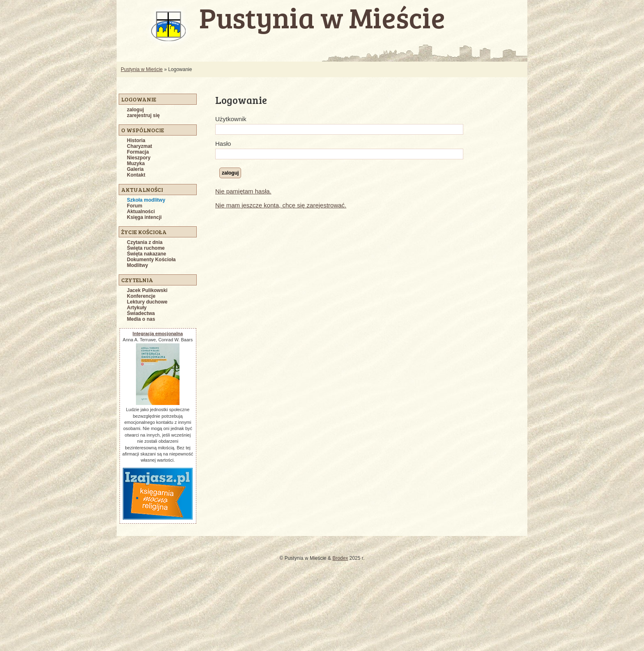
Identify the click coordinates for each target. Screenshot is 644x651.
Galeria (135, 169)
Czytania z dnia (145, 242)
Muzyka (136, 163)
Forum (135, 206)
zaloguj (135, 110)
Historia (136, 140)
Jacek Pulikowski (147, 290)
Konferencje (141, 296)
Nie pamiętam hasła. (243, 191)
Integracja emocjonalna (158, 334)
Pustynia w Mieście (142, 69)
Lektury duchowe (147, 302)
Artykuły (137, 308)
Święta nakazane (146, 254)
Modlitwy (137, 265)
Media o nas (141, 319)
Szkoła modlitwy (146, 200)
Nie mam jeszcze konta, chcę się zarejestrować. (281, 205)
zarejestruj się (143, 115)
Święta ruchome (146, 248)
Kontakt (136, 175)
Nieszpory (139, 158)
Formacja (138, 152)
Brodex (340, 558)
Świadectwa (141, 313)
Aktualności (141, 212)
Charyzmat (139, 146)
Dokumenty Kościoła (151, 260)
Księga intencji (144, 217)
